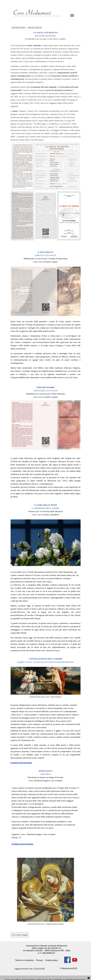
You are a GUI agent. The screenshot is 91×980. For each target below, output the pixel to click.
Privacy (39, 960)
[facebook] (67, 960)
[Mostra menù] (72, 15)
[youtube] (75, 960)
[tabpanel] (46, 138)
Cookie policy (51, 960)
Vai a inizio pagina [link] (20, 935)
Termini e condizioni (24, 960)
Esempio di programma (21, 763)
